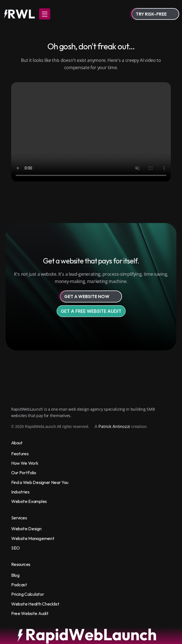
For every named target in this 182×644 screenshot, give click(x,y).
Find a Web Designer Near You (40, 482)
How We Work (25, 463)
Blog (15, 575)
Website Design (26, 529)
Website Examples (29, 501)
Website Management (33, 538)
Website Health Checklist (35, 604)
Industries (20, 492)
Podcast (19, 585)
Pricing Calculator (27, 594)
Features (20, 454)
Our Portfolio (24, 473)
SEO (15, 548)
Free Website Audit (30, 613)
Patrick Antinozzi (114, 426)
